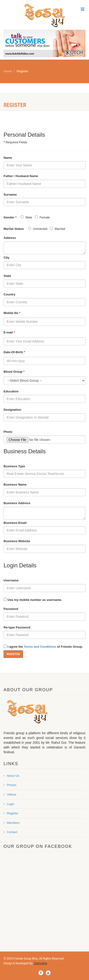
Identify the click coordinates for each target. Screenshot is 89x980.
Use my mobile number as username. (35, 600)
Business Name (15, 485)
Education (11, 391)
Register (11, 813)
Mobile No (12, 313)
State (7, 276)
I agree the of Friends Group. (45, 647)
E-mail (9, 333)
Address (10, 238)
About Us (11, 776)
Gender (10, 218)
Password (11, 609)
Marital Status (14, 229)
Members (12, 823)
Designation (12, 410)
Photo (8, 432)
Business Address (17, 503)
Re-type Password (17, 627)
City (7, 258)
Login (9, 804)
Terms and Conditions (40, 647)
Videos (10, 794)
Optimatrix (41, 963)
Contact (10, 832)
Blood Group (14, 372)
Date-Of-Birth (14, 352)
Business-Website (17, 541)
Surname (10, 195)
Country (9, 294)
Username (11, 580)
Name (8, 158)
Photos (10, 785)
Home (8, 71)
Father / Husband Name (21, 176)
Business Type (14, 466)
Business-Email (15, 523)
